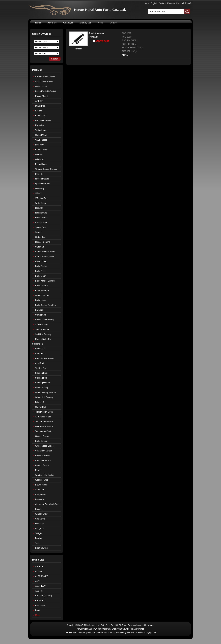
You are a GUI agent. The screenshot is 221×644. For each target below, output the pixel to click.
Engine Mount (41, 96)
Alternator (40, 490)
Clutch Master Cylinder (45, 252)
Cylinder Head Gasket (45, 77)
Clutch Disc (40, 237)
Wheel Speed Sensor (45, 446)
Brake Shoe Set (42, 291)
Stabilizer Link (42, 325)
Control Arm (40, 315)
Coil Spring (40, 354)
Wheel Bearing (42, 388)
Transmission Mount (44, 412)
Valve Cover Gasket (44, 82)
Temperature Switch (44, 431)
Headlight (39, 524)
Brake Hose (40, 300)
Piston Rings (41, 164)
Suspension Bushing (44, 320)
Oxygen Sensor (42, 436)
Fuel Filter (40, 174)
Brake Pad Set (42, 286)
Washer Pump (42, 480)
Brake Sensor (41, 441)
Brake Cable (41, 261)
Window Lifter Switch (45, 475)
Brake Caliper (41, 266)
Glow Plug (40, 189)
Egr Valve (39, 125)
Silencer (39, 111)
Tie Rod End (41, 368)
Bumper (39, 509)
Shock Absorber (96, 33)
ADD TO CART (101, 41)
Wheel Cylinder (42, 295)
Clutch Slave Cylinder (45, 257)
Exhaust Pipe (41, 116)
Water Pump (41, 203)
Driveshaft (40, 402)
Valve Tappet (41, 140)
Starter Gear (41, 227)
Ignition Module (42, 179)
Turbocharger (41, 130)
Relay (38, 470)
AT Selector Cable (43, 417)
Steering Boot (41, 373)
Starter (38, 232)
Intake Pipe (40, 106)
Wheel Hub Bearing (44, 397)
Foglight (39, 538)
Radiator (39, 208)
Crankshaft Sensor (44, 451)
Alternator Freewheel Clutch (48, 504)
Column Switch (42, 465)
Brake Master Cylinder (45, 281)
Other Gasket (41, 86)
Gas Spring (40, 519)
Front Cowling (41, 548)
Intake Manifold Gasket (46, 91)
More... (125, 55)
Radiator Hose (42, 218)
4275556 (79, 49)
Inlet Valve (40, 145)
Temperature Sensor (44, 422)
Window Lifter (41, 514)
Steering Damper (43, 383)
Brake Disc (40, 271)
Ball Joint (39, 310)
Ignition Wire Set (43, 184)
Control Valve (41, 135)
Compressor (41, 495)
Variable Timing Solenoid (46, 169)
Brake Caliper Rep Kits (45, 305)
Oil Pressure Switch (44, 426)
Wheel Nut (40, 349)
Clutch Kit (39, 247)
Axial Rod (39, 363)
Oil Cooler (40, 159)
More (37, 615)
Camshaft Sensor (43, 461)
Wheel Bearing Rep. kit (46, 392)
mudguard (40, 529)
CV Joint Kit (40, 407)
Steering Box (41, 378)
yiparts (151, 625)
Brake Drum (41, 276)
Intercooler (40, 499)
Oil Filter (39, 155)
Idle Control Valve (43, 120)
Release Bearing (43, 242)
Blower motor (41, 485)
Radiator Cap (41, 213)
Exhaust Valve (42, 150)
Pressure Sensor (43, 456)
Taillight (39, 533)
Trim (37, 543)
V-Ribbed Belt (41, 198)
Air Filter (39, 101)
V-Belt (38, 193)
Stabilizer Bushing (43, 334)
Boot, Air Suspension (45, 358)
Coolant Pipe (41, 223)
